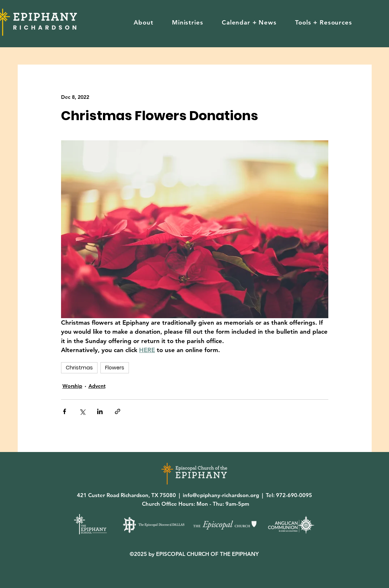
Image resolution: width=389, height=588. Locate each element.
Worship (72, 386)
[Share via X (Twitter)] (82, 411)
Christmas (79, 368)
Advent (97, 386)
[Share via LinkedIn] (100, 411)
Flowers (115, 368)
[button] (144, 22)
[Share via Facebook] (64, 411)
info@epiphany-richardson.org (221, 495)
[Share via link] (118, 411)
